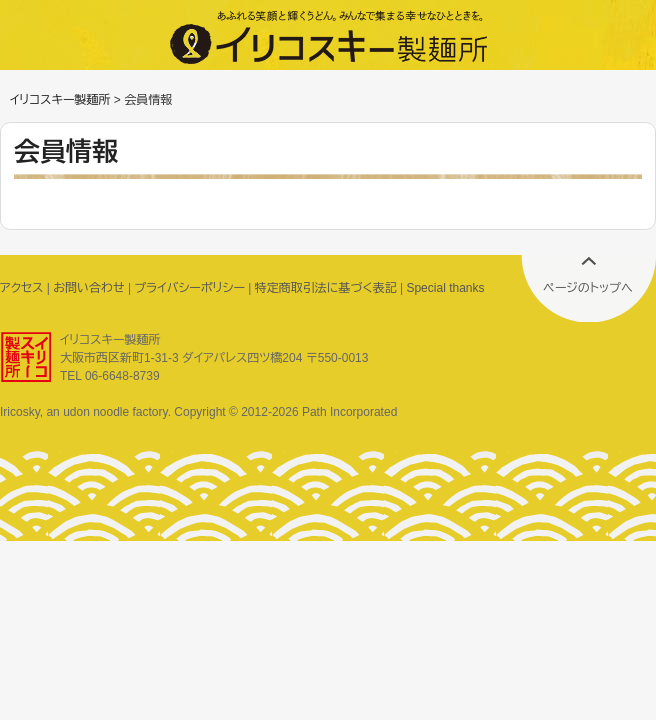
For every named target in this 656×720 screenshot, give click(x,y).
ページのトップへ (587, 288)
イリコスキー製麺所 (60, 100)
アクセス (21, 288)
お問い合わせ (88, 288)
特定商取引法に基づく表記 (326, 288)
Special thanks (445, 288)
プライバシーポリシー (189, 288)
